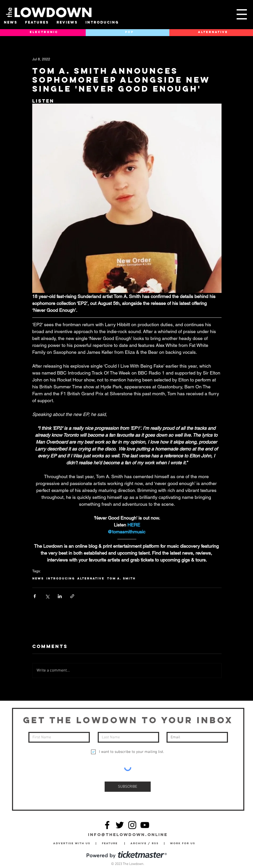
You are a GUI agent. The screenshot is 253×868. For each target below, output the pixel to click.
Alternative (91, 578)
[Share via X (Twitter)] (47, 596)
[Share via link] (72, 596)
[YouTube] (145, 825)
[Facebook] (107, 825)
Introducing (60, 578)
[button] (242, 14)
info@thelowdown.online (128, 834)
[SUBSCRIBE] (128, 787)
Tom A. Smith (121, 578)
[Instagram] (132, 825)
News (38, 578)
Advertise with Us (72, 843)
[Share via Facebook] (35, 596)
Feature (113, 843)
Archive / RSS (146, 843)
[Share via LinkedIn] (60, 596)
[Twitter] (120, 825)
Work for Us (184, 843)
